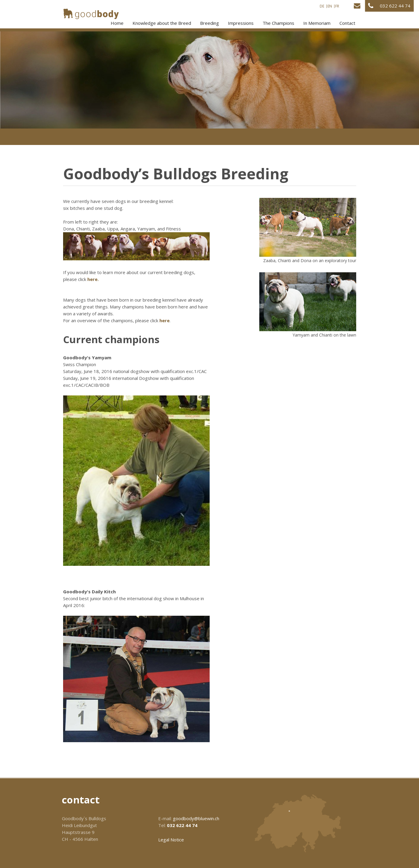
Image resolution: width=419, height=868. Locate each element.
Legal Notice (171, 840)
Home (117, 23)
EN (330, 6)
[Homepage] (91, 14)
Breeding (209, 23)
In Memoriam (317, 23)
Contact (347, 23)
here (164, 320)
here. (93, 279)
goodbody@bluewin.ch (196, 818)
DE (322, 6)
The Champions (278, 23)
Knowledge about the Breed (162, 23)
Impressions (241, 23)
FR (337, 6)
